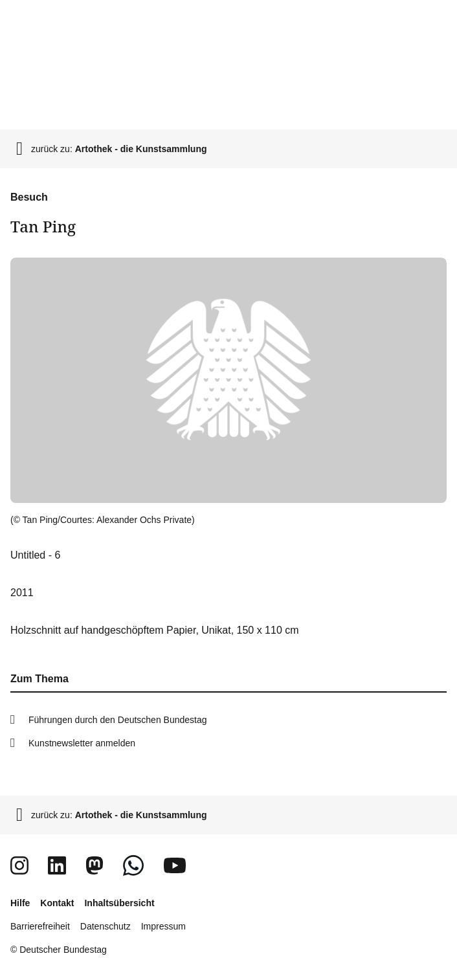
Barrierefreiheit (40, 926)
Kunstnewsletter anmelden (82, 743)
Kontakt (57, 903)
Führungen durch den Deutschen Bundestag (118, 720)
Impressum (163, 926)
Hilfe (20, 903)
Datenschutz (106, 926)
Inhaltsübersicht (119, 903)
